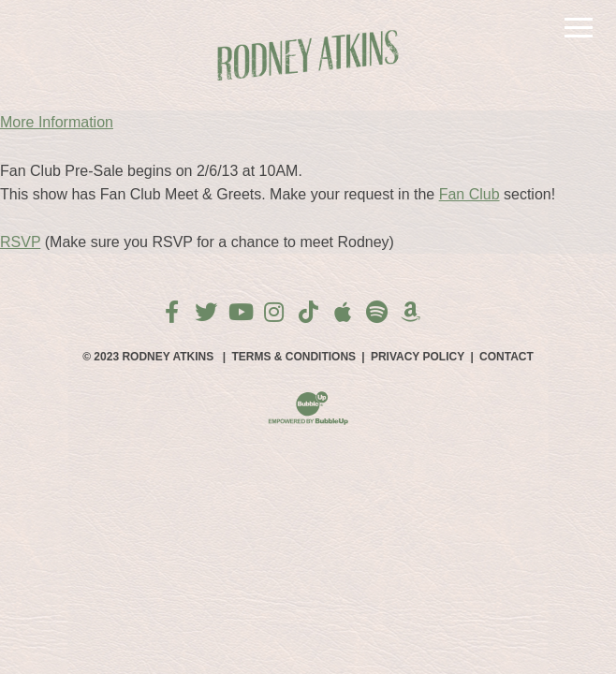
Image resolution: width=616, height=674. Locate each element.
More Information (57, 122)
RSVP (20, 242)
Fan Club (469, 194)
